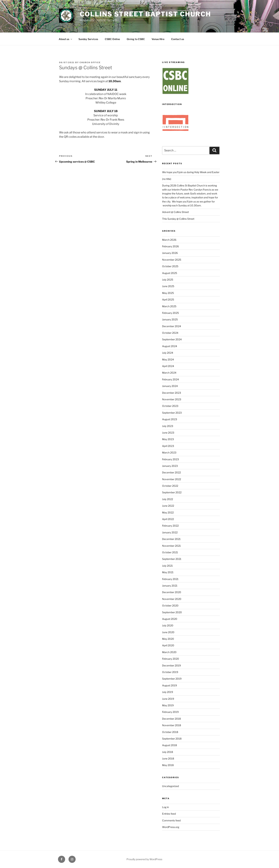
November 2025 (172, 260)
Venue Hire (158, 39)
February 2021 (170, 579)
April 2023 (168, 446)
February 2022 (170, 526)
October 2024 (170, 333)
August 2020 (170, 619)
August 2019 (169, 685)
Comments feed (171, 820)
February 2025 (170, 313)
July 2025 (168, 280)
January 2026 (170, 253)
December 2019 (171, 665)
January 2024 (170, 386)
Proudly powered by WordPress (144, 859)
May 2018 (168, 765)
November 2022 (172, 479)
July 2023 (168, 426)
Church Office (90, 62)
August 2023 (170, 419)
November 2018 (172, 725)
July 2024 (168, 353)
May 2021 (168, 572)
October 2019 (170, 672)
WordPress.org (171, 827)
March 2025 (169, 306)
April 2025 (168, 300)
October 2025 (170, 266)
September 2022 (172, 492)
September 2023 (172, 413)
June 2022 (168, 506)
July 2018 (168, 752)
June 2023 (168, 433)
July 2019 (168, 692)
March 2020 (169, 652)
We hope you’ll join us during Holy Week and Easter (191, 172)
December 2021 (171, 539)
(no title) (167, 179)
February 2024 (170, 379)
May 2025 (168, 293)
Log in (165, 807)
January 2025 (170, 319)
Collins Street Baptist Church (145, 14)
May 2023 (168, 439)
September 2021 (172, 559)
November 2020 (172, 599)
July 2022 (168, 499)
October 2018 (170, 732)
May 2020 (168, 639)
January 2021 (170, 586)
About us (66, 39)
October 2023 (170, 406)
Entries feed (169, 814)
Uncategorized (170, 786)
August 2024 (170, 346)
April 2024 (168, 366)
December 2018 (171, 719)
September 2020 (172, 612)
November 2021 (171, 546)
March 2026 (169, 240)
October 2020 (170, 606)
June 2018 (168, 758)
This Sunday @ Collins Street (178, 219)
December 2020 (172, 592)
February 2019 (170, 712)
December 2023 (172, 393)
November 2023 (172, 399)
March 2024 (169, 373)
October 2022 (170, 486)
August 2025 (170, 273)
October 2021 (170, 552)
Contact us (178, 39)
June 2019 (168, 699)
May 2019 (168, 705)
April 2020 (168, 645)
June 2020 (168, 632)
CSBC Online (112, 39)
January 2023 (170, 466)
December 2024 (172, 326)
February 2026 (170, 246)
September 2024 (172, 339)
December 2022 (171, 472)
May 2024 (168, 359)
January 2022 (170, 532)
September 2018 (172, 739)
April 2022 (168, 519)
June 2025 (168, 286)
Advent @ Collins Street (175, 212)
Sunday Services (88, 39)
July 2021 (167, 566)
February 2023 (170, 459)
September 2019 (172, 679)
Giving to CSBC (136, 39)
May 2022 (168, 512)
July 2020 (168, 625)
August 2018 (169, 745)
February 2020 (171, 659)
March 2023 (169, 453)
